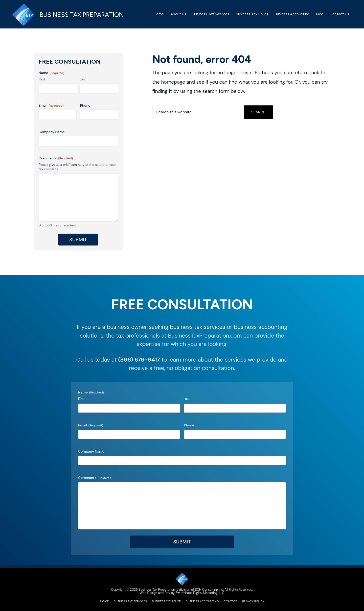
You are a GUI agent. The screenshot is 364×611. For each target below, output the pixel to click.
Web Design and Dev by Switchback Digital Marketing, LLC (182, 593)
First (42, 82)
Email (51, 108)
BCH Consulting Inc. (209, 590)
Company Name (52, 134)
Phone (85, 108)
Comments (56, 161)
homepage (173, 84)
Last (83, 82)
